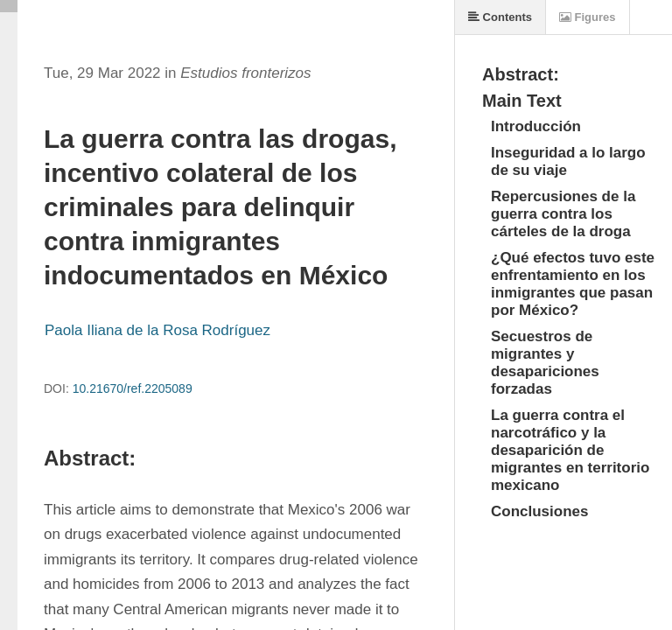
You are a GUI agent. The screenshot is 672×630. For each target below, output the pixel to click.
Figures (588, 17)
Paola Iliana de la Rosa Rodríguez (157, 330)
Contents (500, 17)
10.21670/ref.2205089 (133, 388)
